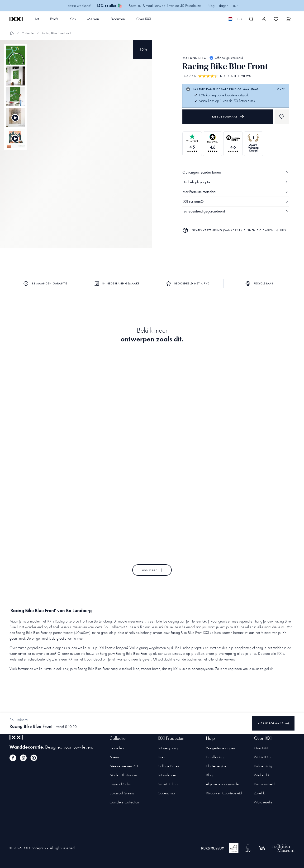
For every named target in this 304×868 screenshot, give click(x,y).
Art (37, 19)
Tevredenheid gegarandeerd (236, 211)
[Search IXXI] (251, 19)
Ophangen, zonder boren (236, 172)
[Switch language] (235, 19)
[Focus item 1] (76, 148)
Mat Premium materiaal (236, 192)
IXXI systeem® (236, 201)
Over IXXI (144, 19)
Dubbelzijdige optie (236, 182)
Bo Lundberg (195, 58)
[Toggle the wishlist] (276, 19)
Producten (118, 19)
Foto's (54, 19)
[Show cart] (288, 19)
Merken (93, 19)
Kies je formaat (228, 117)
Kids (73, 19)
